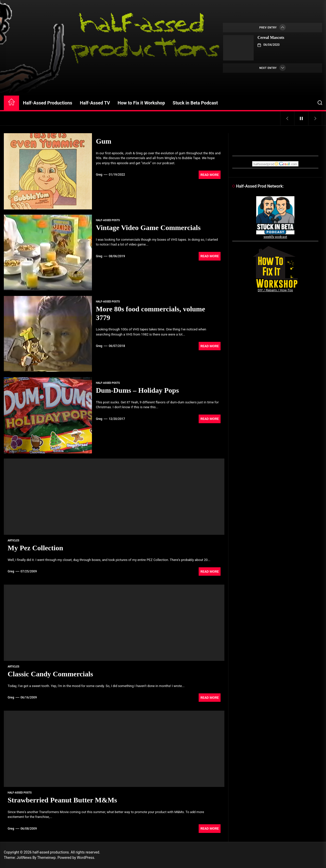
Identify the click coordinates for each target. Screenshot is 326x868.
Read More (210, 175)
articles (13, 540)
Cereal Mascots (271, 37)
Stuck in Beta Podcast (195, 103)
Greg (99, 175)
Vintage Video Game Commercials (148, 228)
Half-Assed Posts (108, 220)
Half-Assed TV (95, 103)
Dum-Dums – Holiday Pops (137, 390)
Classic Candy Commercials (50, 674)
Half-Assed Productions (48, 103)
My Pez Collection (35, 548)
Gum (104, 141)
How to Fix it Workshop (141, 103)
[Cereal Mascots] (238, 48)
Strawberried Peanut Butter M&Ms (62, 800)
